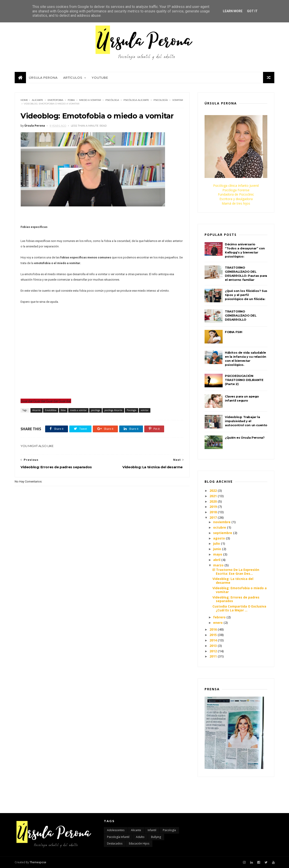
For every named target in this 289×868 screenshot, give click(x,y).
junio (217, 549)
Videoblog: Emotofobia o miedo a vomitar (240, 590)
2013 (213, 646)
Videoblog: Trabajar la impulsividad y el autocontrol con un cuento (246, 421)
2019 (213, 507)
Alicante (37, 100)
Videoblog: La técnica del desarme (233, 581)
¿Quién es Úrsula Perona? (245, 438)
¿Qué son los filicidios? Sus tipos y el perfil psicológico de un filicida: (246, 295)
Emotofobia (55, 100)
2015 (213, 635)
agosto (219, 538)
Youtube (100, 78)
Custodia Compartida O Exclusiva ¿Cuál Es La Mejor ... (239, 608)
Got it (252, 11)
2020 (213, 501)
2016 (213, 629)
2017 (213, 517)
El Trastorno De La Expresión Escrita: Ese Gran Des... (236, 572)
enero (218, 623)
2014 (213, 640)
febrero (219, 617)
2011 (213, 656)
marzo (218, 565)
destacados (115, 843)
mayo (218, 554)
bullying (156, 837)
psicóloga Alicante (136, 100)
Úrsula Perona (43, 78)
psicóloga (112, 100)
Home (24, 100)
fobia (71, 100)
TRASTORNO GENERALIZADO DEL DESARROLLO (241, 315)
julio (217, 543)
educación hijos (139, 843)
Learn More (233, 11)
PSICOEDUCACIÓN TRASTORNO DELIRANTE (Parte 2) (244, 380)
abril (217, 560)
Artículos (73, 78)
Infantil (152, 830)
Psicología (161, 100)
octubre (220, 527)
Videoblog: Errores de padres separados (236, 599)
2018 (213, 512)
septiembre (223, 533)
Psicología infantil (118, 837)
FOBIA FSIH (234, 332)
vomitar (178, 100)
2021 (213, 496)
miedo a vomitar (90, 100)
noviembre (222, 522)
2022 (213, 491)
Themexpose (38, 862)
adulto (140, 837)
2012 (213, 651)
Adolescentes (116, 830)
